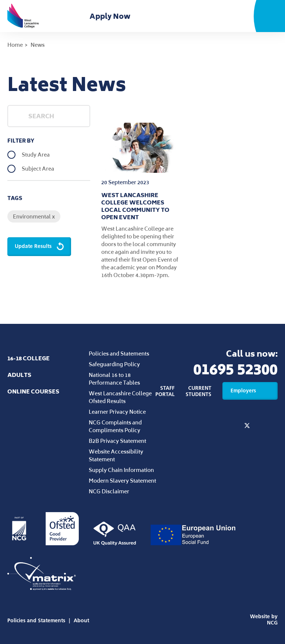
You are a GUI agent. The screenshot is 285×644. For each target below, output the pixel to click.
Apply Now (111, 16)
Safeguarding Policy (114, 364)
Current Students (198, 391)
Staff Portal (165, 391)
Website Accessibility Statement (116, 455)
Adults (19, 375)
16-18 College (29, 358)
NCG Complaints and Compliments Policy (115, 426)
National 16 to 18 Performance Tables (114, 379)
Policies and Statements (119, 353)
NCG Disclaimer (109, 491)
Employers (250, 391)
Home (15, 45)
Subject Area (38, 169)
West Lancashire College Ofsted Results (120, 397)
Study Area (36, 155)
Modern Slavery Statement (122, 481)
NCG (272, 623)
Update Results (40, 247)
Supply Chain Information (121, 470)
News (38, 45)
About (81, 621)
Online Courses (33, 391)
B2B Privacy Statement (117, 441)
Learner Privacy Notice (117, 412)
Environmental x (34, 216)
